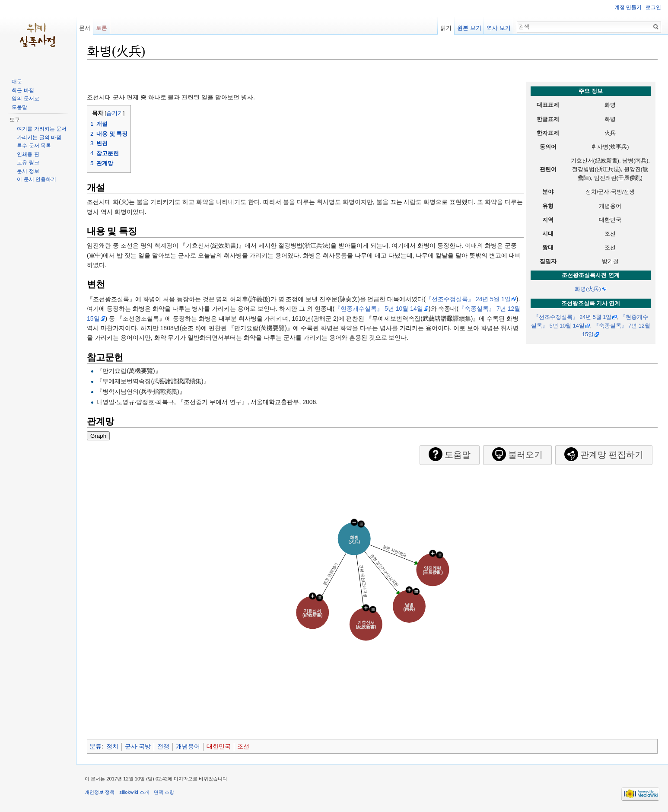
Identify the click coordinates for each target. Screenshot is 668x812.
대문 (17, 82)
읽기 (446, 28)
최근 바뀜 (23, 90)
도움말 (19, 107)
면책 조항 (164, 792)
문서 (85, 28)
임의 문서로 (25, 99)
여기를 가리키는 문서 (42, 129)
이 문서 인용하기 (37, 179)
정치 (112, 746)
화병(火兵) (588, 289)
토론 (102, 28)
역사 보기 (499, 28)
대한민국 (219, 746)
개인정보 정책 (100, 792)
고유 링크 (28, 162)
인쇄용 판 (28, 154)
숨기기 (115, 113)
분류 (95, 746)
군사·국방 (138, 746)
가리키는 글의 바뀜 (39, 137)
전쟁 (163, 746)
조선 (243, 746)
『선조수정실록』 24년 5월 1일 (573, 317)
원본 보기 (469, 28)
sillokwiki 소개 (134, 792)
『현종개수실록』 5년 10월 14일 (379, 309)
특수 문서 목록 (34, 146)
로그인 (653, 7)
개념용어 (188, 746)
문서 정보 (28, 171)
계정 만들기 (628, 7)
